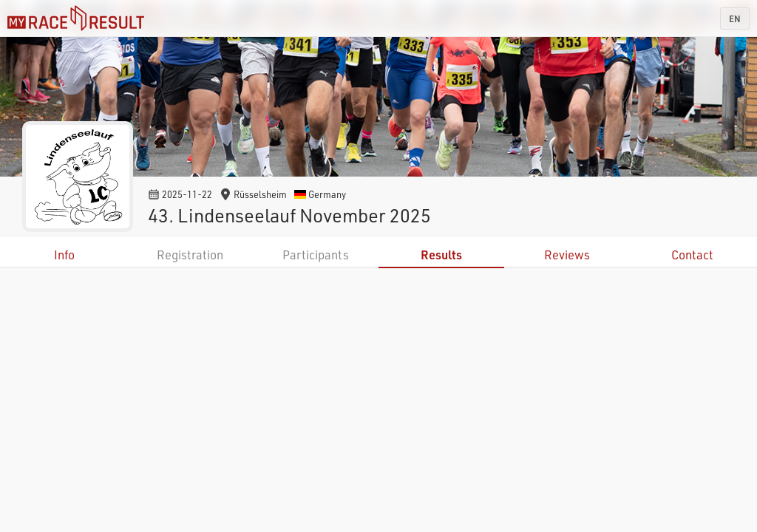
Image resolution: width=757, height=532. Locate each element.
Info (64, 255)
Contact (692, 255)
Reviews (567, 255)
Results (441, 255)
